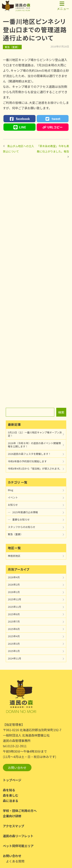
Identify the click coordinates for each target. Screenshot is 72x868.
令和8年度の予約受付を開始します (27, 461)
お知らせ (13, 505)
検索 (61, 412)
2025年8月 (14, 614)
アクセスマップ (14, 826)
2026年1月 (14, 592)
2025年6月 (14, 629)
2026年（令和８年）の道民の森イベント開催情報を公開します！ (34, 445)
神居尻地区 (14, 556)
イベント (13, 497)
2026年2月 (14, 585)
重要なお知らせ (21, 519)
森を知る (9, 790)
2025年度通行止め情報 (25, 512)
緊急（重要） (12, 47)
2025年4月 (14, 636)
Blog (10, 490)
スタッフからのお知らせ (22, 527)
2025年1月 (14, 651)
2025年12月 (14, 599)
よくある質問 (15, 861)
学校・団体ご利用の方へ (20, 811)
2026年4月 (14, 577)
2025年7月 (14, 621)
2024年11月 (14, 658)
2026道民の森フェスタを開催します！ (29, 454)
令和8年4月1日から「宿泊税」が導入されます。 (35, 469)
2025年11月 (14, 607)
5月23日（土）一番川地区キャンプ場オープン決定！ (35, 434)
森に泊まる (11, 801)
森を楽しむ (11, 795)
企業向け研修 (12, 816)
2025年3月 (14, 644)
